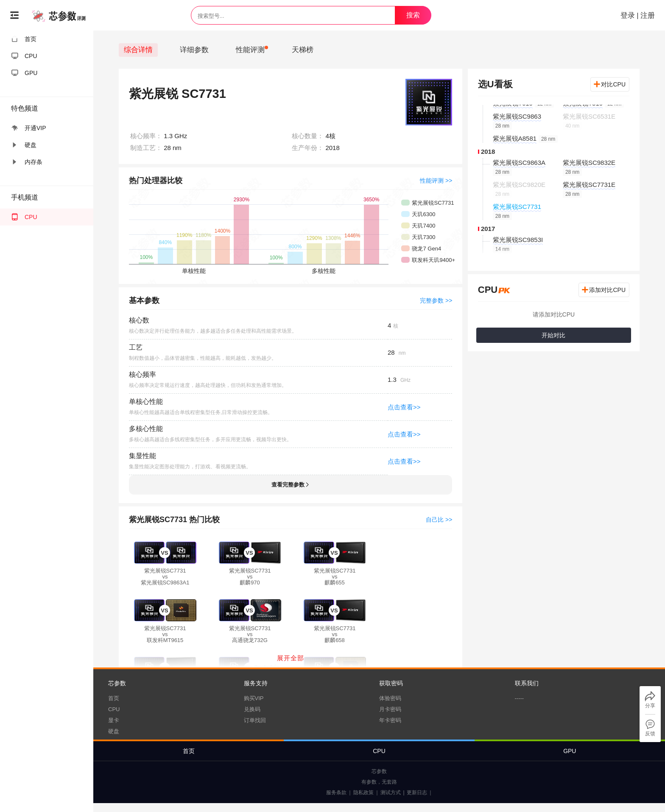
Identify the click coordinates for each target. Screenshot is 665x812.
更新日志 (417, 793)
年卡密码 (390, 720)
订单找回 (255, 720)
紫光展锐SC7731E (589, 185)
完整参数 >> (436, 300)
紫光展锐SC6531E (589, 116)
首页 (114, 698)
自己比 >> (439, 520)
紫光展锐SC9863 (517, 116)
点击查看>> (404, 407)
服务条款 (336, 793)
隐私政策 (363, 793)
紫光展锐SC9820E (519, 185)
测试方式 (391, 793)
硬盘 (114, 731)
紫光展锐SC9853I (518, 240)
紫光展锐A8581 (515, 138)
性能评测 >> (436, 181)
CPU (114, 709)
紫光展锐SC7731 (517, 207)
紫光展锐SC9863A (519, 163)
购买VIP (254, 698)
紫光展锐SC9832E (589, 163)
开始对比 (553, 335)
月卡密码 (390, 709)
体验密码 (390, 698)
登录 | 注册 (637, 15)
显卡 (114, 720)
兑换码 (252, 709)
